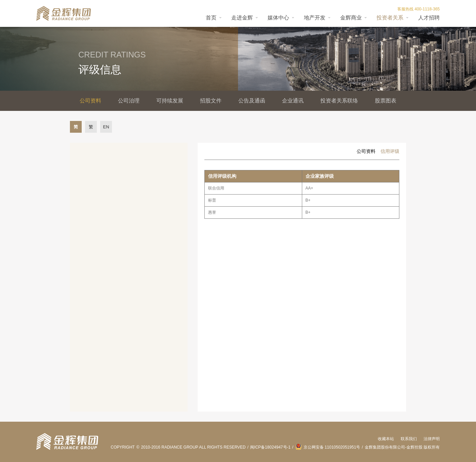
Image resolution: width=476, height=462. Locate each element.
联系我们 (409, 439)
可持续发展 (170, 101)
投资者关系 (390, 18)
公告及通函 (252, 101)
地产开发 (315, 18)
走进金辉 (242, 18)
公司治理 (129, 101)
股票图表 (386, 101)
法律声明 (432, 439)
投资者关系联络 (339, 101)
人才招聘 (429, 18)
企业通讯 (293, 101)
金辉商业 (351, 18)
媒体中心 (278, 18)
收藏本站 (386, 439)
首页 (211, 18)
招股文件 (211, 101)
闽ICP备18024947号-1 (270, 447)
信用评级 (390, 151)
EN (106, 127)
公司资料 (90, 101)
